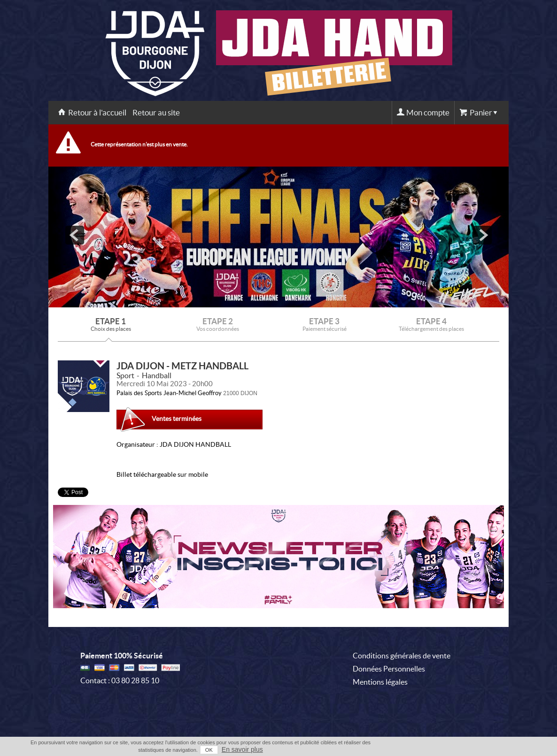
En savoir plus (242, 749)
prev (75, 235)
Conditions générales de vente (402, 656)
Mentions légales (380, 682)
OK (209, 750)
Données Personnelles (389, 669)
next (482, 235)
